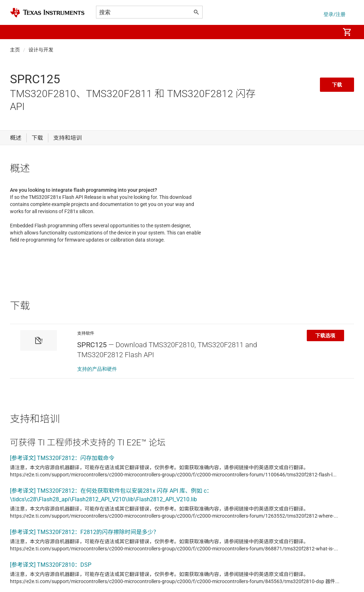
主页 (15, 50)
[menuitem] (327, 32)
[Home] (47, 13)
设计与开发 (41, 50)
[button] (17, 32)
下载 (337, 85)
